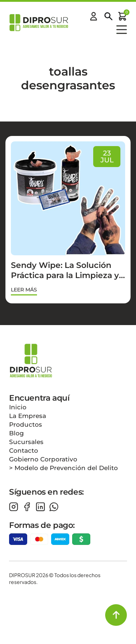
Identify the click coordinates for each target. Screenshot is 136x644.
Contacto (24, 451)
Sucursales (26, 442)
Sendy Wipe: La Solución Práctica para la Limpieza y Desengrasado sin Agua (65, 276)
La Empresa (28, 416)
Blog (17, 433)
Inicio (18, 407)
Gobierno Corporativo (43, 459)
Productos (26, 425)
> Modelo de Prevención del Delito (63, 468)
